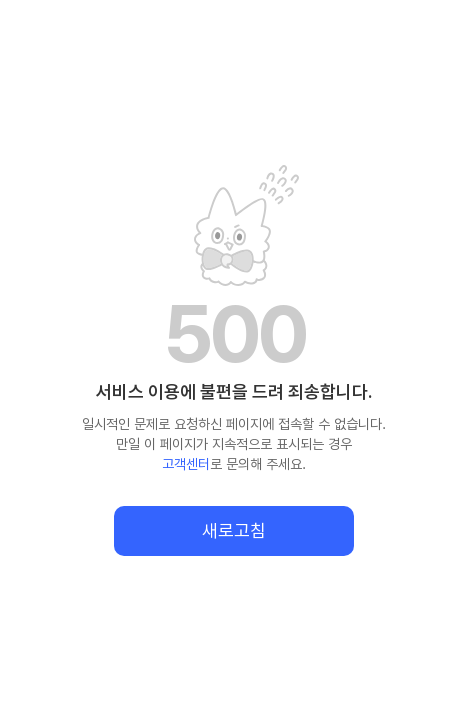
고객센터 (186, 464)
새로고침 (234, 530)
